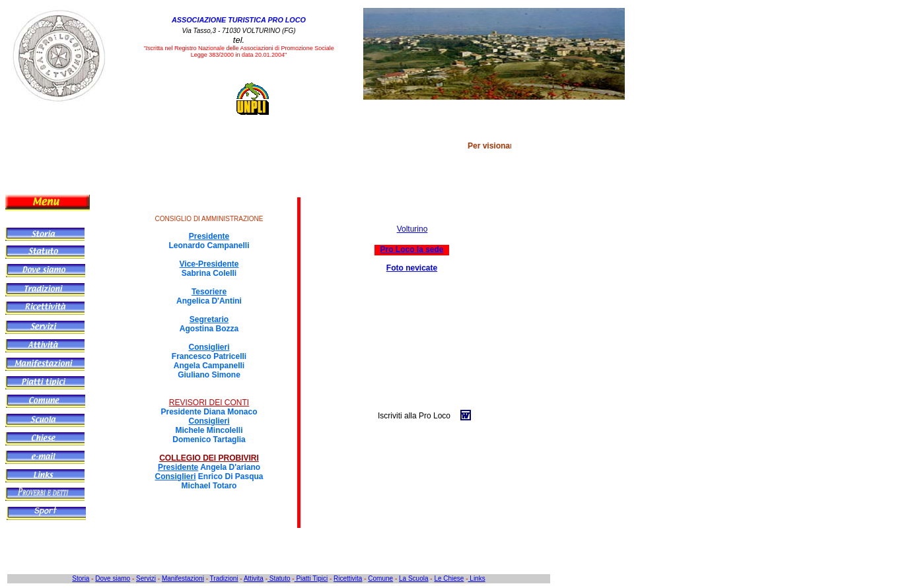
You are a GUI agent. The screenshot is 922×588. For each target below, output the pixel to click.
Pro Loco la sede (411, 249)
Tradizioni (224, 578)
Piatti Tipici (311, 578)
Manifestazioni (183, 578)
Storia (81, 578)
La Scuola (413, 578)
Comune (380, 578)
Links (477, 578)
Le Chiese (449, 578)
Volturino (412, 229)
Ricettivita (348, 578)
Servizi (146, 578)
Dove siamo (113, 578)
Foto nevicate (412, 268)
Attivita (254, 578)
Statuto (279, 578)
